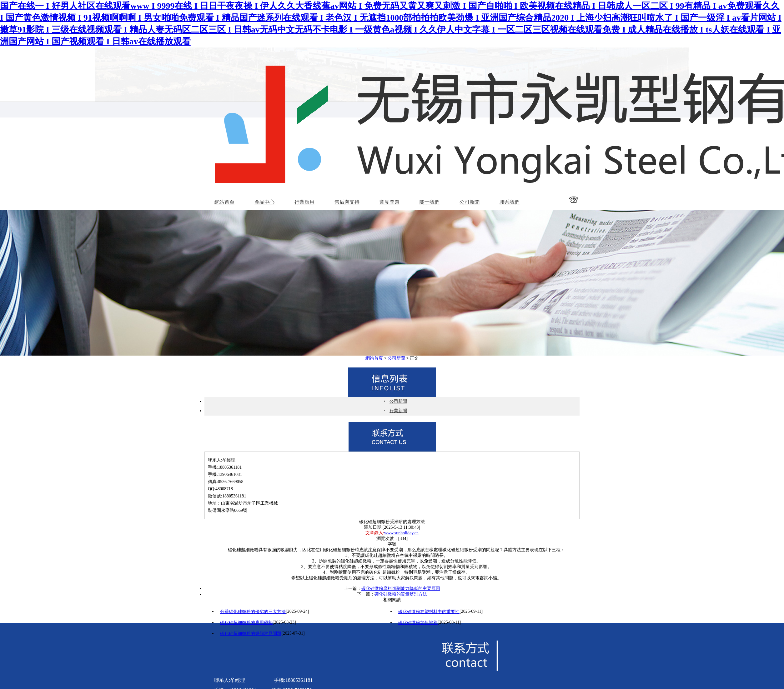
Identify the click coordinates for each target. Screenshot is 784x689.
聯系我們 (510, 202)
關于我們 (430, 202)
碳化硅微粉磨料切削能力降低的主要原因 (401, 589)
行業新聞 (398, 411)
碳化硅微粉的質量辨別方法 (401, 594)
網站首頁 (224, 202)
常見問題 (389, 202)
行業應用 (304, 202)
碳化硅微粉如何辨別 (418, 623)
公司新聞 (470, 202)
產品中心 (264, 202)
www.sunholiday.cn (401, 533)
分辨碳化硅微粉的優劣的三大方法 (253, 612)
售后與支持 (347, 202)
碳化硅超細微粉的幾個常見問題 (251, 634)
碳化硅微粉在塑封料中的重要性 (429, 612)
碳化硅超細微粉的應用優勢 (246, 623)
